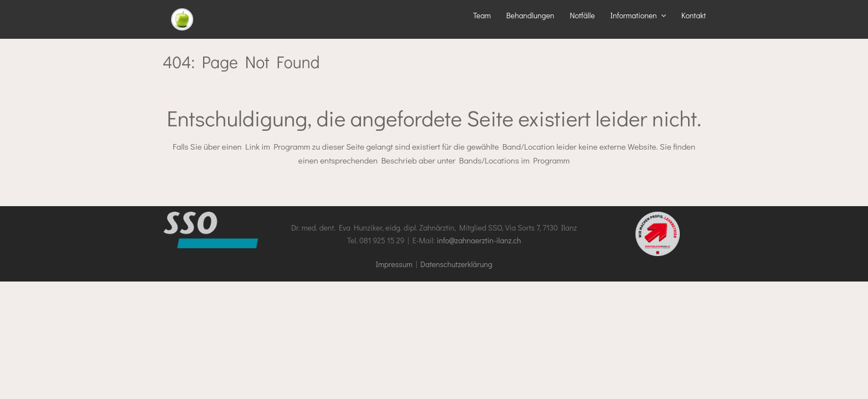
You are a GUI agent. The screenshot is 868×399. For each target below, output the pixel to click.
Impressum (394, 264)
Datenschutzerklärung (456, 264)
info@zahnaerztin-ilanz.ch (479, 240)
